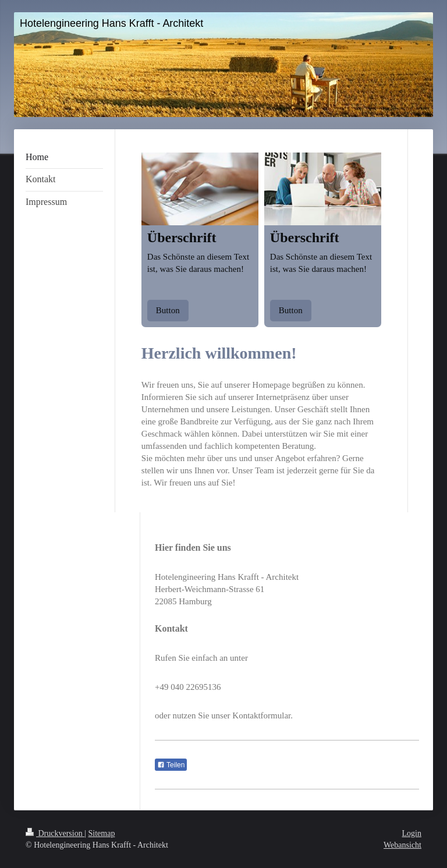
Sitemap (102, 833)
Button (168, 310)
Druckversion (55, 833)
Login (412, 833)
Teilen (171, 765)
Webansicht (402, 845)
